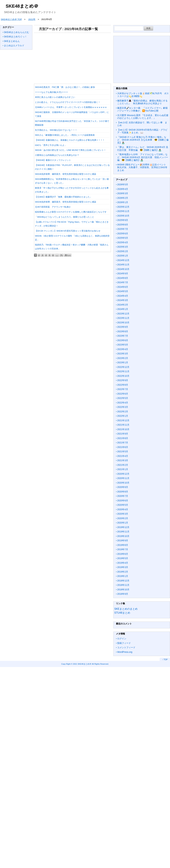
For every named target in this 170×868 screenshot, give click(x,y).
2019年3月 (123, 567)
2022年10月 (123, 376)
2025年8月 (123, 225)
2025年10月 (123, 216)
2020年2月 (123, 518)
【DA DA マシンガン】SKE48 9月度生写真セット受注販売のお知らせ (68, 231)
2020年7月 (123, 496)
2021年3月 (123, 460)
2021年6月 (123, 447)
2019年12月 (123, 527)
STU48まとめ (122, 613)
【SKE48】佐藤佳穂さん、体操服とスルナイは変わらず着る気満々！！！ (70, 140)
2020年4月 (123, 509)
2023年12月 (123, 314)
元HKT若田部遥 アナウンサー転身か (53, 207)
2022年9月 (123, 380)
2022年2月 (123, 412)
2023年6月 (123, 340)
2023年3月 (123, 354)
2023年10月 (123, 323)
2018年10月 (123, 590)
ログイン (122, 639)
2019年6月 (123, 554)
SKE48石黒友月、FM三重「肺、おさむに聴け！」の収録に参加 (65, 87)
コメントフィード (126, 647)
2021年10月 (123, 429)
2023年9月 (123, 327)
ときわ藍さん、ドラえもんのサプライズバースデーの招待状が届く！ (68, 102)
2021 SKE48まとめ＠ (82, 664)
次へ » (68, 255)
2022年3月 (123, 407)
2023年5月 (123, 345)
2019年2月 (123, 572)
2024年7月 (123, 282)
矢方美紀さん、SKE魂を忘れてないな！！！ (56, 130)
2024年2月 (123, 305)
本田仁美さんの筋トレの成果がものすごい (55, 97)
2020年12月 (123, 474)
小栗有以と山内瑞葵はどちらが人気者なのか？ (57, 155)
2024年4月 (123, 296)
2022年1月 (123, 416)
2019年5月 (123, 558)
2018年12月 (123, 581)
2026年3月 (123, 193)
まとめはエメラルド (14, 45)
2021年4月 (123, 456)
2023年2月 (123, 358)
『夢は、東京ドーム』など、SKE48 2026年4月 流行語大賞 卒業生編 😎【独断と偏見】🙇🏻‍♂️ (143, 149)
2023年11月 (123, 318)
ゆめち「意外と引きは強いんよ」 (51, 145)
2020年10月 (123, 483)
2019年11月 (123, 532)
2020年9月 (123, 487)
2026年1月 (123, 202)
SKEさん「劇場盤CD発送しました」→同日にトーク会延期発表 (65, 135)
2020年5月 (123, 505)
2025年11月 (123, 211)
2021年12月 (123, 420)
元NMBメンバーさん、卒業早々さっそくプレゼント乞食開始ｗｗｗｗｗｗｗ (71, 107)
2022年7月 (123, 389)
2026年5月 (123, 184)
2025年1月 (123, 256)
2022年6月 (123, 394)
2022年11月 (123, 371)
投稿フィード (124, 643)
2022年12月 (123, 367)
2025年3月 (123, 247)
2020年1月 (123, 523)
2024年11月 (123, 265)
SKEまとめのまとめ (126, 609)
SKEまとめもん (12, 41)
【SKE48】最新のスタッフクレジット (53, 160)
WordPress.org (125, 652)
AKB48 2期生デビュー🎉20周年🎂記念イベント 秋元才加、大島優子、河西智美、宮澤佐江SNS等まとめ (143, 167)
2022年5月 (123, 398)
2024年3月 (123, 300)
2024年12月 (123, 260)
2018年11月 (123, 585)
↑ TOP (165, 660)
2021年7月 (123, 443)
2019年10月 (123, 536)
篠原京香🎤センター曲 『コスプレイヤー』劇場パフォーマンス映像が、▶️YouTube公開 (142, 109)
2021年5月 (123, 451)
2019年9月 (123, 540)
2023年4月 (123, 349)
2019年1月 (123, 576)
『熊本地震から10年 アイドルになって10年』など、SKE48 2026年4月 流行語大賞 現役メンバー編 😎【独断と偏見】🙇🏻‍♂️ (143, 157)
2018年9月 (123, 594)
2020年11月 (123, 478)
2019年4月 (123, 563)
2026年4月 (123, 189)
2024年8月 (123, 278)
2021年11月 (123, 425)
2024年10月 (123, 269)
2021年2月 (123, 465)
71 (61, 255)
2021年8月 (123, 438)
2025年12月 (123, 207)
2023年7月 (123, 336)
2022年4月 (123, 403)
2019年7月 (123, 549)
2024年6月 (123, 287)
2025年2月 (123, 251)
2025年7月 (123, 229)
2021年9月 (123, 434)
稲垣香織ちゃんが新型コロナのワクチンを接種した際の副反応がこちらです (71, 212)
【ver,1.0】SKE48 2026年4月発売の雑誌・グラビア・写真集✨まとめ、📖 (142, 131)
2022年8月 (123, 385)
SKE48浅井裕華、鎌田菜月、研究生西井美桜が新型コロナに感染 (66, 174)
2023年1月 (123, 362)
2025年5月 (123, 238)
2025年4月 (123, 242)
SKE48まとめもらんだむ (17, 32)
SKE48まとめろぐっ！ (15, 37)
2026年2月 (123, 198)
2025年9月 (123, 220)
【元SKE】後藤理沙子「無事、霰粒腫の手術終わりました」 (63, 197)
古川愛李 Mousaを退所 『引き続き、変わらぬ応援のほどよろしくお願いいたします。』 (143, 117)
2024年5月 (123, 291)
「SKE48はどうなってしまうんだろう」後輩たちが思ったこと (65, 217)
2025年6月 (123, 234)
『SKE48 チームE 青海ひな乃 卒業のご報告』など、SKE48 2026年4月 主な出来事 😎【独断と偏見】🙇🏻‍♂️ (143, 140)
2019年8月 (123, 545)
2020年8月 (123, 492)
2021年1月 (123, 469)
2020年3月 (123, 514)
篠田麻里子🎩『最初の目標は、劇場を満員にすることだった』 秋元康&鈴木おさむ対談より (142, 102)
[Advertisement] (74, 57)
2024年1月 (123, 309)
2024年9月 (123, 273)
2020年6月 (123, 501)
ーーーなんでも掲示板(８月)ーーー (51, 92)
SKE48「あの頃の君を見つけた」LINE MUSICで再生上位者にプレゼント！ (70, 150)
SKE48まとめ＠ (22, 6)
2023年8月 (123, 331)
